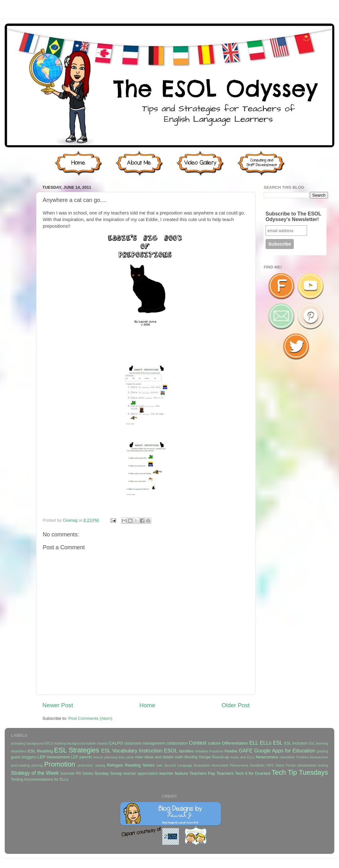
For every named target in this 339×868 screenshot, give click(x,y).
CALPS (116, 743)
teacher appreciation (141, 773)
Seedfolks (257, 765)
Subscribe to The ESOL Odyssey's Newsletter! (293, 217)
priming (37, 765)
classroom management (144, 743)
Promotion (60, 764)
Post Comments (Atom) (90, 718)
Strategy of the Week (35, 773)
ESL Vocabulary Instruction (132, 751)
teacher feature (174, 773)
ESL (278, 743)
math (179, 757)
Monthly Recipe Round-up (207, 757)
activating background (27, 743)
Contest (198, 743)
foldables (202, 751)
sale (159, 765)
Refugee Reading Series (131, 765)
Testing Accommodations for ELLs (40, 779)
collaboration (177, 743)
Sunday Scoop (108, 773)
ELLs (266, 743)
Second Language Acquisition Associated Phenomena (206, 765)
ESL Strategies (77, 750)
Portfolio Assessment (312, 757)
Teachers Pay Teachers (211, 773)
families (186, 751)
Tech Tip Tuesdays (300, 772)
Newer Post (58, 705)
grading (322, 751)
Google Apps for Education (285, 751)
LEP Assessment (53, 757)
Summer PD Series (77, 773)
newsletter (287, 757)
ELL (254, 743)
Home (147, 705)
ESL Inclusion (296, 743)
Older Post (236, 705)
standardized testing (312, 765)
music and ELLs (242, 757)
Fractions (216, 751)
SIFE (270, 765)
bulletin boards (97, 743)
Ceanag (71, 520)
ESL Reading (40, 751)
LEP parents (81, 757)
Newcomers (267, 757)
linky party (126, 757)
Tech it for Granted (252, 773)
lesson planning (105, 757)
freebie (231, 751)
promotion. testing (91, 765)
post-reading (20, 765)
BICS (49, 743)
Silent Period (285, 765)
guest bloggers (24, 757)
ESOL (171, 751)
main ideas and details (154, 757)
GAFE (246, 751)
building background (69, 743)
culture (214, 743)
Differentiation (235, 743)
